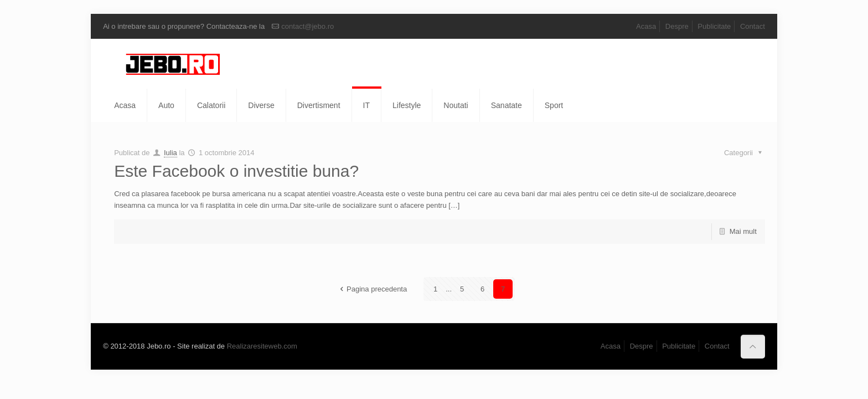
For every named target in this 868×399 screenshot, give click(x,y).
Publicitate (714, 26)
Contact (753, 26)
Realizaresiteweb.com (262, 346)
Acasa (646, 26)
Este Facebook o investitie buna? (236, 171)
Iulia (170, 153)
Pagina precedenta (372, 289)
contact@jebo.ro (308, 26)
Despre (677, 26)
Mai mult (743, 231)
